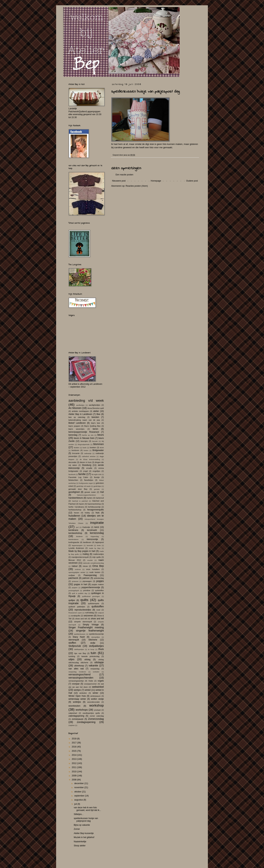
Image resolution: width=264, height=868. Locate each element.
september (80, 796)
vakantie (93, 665)
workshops (82, 710)
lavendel (90, 545)
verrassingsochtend (79, 674)
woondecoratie (94, 702)
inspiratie (97, 523)
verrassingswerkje (76, 681)
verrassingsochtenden (81, 678)
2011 (74, 767)
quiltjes (72, 600)
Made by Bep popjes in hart (82, 551)
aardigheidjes (95, 405)
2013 (74, 759)
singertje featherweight (90, 631)
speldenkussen (80, 634)
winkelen (83, 693)
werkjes (77, 690)
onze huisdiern (93, 569)
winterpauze (95, 696)
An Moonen (75, 408)
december (79, 783)
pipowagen (87, 581)
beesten (95, 417)
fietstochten (73, 480)
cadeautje (88, 453)
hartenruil (100, 498)
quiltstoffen (98, 606)
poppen (75, 588)
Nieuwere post (119, 181)
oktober (78, 792)
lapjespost (99, 542)
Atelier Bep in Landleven (80, 414)
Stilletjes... (79, 814)
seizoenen (88, 616)
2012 (74, 763)
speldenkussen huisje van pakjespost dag (86, 820)
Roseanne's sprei (75, 613)
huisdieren (74, 516)
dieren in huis (86, 462)
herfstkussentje (94, 507)
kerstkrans (73, 530)
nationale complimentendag (93, 563)
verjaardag (95, 669)
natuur (75, 566)
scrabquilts (76, 616)
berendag (73, 435)
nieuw (85, 566)
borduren (75, 450)
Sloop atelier (80, 846)
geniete (97, 489)
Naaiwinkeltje (80, 842)
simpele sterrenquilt (83, 622)
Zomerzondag (96, 719)
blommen (99, 444)
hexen (76, 513)
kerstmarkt (92, 530)
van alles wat (76, 669)
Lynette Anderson (76, 548)
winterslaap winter (77, 699)
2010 (74, 772)
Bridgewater (98, 450)
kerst (97, 527)
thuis (101, 649)
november (79, 787)
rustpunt (101, 613)
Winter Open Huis (77, 696)
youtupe (97, 710)
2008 (74, 780)
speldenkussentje (96, 634)
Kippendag (95, 536)
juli (76, 804)
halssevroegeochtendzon (86, 495)
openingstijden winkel (77, 572)
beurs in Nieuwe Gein (84, 438)
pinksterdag (99, 578)
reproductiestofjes (83, 610)
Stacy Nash (79, 637)
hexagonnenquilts (95, 510)
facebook (72, 474)
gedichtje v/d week (83, 486)
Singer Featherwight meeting (86, 627)
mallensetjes (98, 554)
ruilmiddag (89, 613)
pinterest (75, 581)
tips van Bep (80, 653)
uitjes (71, 659)
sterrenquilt (74, 640)
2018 (74, 739)
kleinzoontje (92, 539)
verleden (96, 672)
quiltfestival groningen (91, 596)
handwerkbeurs (76, 498)
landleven (87, 542)
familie (82, 474)
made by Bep (95, 548)
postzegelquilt (74, 591)
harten (90, 498)
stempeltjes (96, 637)
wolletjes (77, 702)
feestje (97, 477)
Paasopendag (90, 575)
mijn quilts (97, 557)
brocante (76, 453)
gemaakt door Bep (78, 489)
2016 (74, 747)
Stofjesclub (75, 646)
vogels (101, 681)
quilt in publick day (79, 593)
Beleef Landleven (77, 423)
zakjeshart (73, 713)
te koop (91, 649)
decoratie (72, 462)
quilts (84, 600)
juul (77, 527)
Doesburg (87, 465)
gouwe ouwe (90, 492)
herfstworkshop (75, 510)
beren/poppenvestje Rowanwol (84, 432)
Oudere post (192, 181)
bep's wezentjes (76, 429)
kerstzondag (97, 533)
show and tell (81, 619)
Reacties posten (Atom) (137, 186)
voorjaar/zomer (90, 684)
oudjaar (72, 575)
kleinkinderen (73, 539)
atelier (96, 411)
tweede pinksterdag (91, 656)
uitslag (87, 660)
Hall (102, 492)
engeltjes (96, 471)
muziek (90, 560)
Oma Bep (98, 566)
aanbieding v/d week (86, 401)
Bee (98, 414)
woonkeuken (74, 706)
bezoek (95, 441)
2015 (74, 751)
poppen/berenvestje (91, 587)
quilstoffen (99, 590)
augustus (79, 800)
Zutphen (72, 725)
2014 (74, 755)
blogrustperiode (84, 444)
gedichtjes (97, 486)
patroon (86, 578)
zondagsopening (86, 722)
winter (95, 693)
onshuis (78, 569)
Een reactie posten (124, 175)
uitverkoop (79, 666)
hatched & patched (80, 501)
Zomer (77, 829)
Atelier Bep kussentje (84, 833)
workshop (97, 705)
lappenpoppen (77, 545)
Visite (91, 681)
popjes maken (98, 584)
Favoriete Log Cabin (78, 477)
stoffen (72, 643)
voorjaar (76, 684)
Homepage (156, 181)
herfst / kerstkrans (76, 507)
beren (95, 429)
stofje (93, 643)
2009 (74, 776)
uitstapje (99, 662)
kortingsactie (74, 542)
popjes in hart (81, 584)
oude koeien (95, 572)
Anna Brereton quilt (96, 408)
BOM (102, 448)
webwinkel (98, 687)
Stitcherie (93, 640)
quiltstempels (94, 603)
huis (98, 513)
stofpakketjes (96, 646)
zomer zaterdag (97, 716)
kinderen (79, 536)
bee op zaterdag (77, 417)
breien (86, 450)
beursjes (84, 441)
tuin (93, 653)
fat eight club (96, 474)
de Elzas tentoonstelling (90, 459)
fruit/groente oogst (86, 483)
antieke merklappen (80, 411)
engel (85, 471)
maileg (86, 554)
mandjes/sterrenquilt (80, 557)
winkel (88, 690)
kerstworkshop (75, 533)
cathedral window (89, 456)
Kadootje (86, 527)
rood (98, 610)
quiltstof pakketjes (77, 607)
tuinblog (72, 656)
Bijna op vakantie (82, 825)
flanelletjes (89, 480)
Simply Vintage (91, 625)
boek (84, 448)
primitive (87, 590)
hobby (87, 513)
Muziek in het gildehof (84, 837)
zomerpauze (78, 719)
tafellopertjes (79, 649)
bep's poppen (74, 426)
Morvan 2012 (75, 560)
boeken (93, 447)
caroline (118, 147)
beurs (101, 435)
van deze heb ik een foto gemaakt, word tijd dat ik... (87, 809)
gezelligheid (74, 492)
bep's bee (96, 423)
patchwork (73, 578)
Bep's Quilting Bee (92, 426)
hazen (81, 504)
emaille (89, 468)
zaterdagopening (76, 716)
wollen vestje (97, 699)
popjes (100, 581)
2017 (74, 743)
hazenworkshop (94, 504)
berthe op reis (88, 435)
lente (99, 545)
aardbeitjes (80, 405)
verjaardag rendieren (77, 672)
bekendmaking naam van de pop (84, 420)
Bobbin (77, 448)
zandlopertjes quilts (91, 713)
